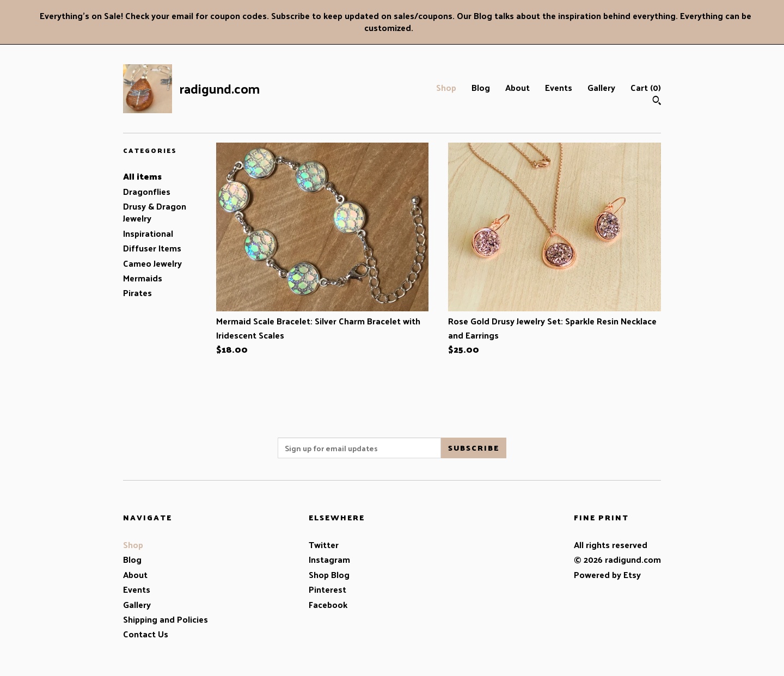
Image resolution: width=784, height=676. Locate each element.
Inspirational (148, 233)
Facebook (328, 604)
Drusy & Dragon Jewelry (155, 212)
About (517, 87)
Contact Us (146, 634)
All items (142, 176)
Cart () (646, 87)
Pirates (137, 293)
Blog (481, 87)
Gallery (601, 87)
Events (559, 87)
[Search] (657, 102)
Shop (446, 87)
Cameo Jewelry (152, 263)
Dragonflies (147, 191)
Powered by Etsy (607, 574)
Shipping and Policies (166, 619)
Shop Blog (329, 574)
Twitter (324, 545)
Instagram (329, 559)
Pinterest (327, 589)
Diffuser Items (152, 248)
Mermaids (143, 278)
